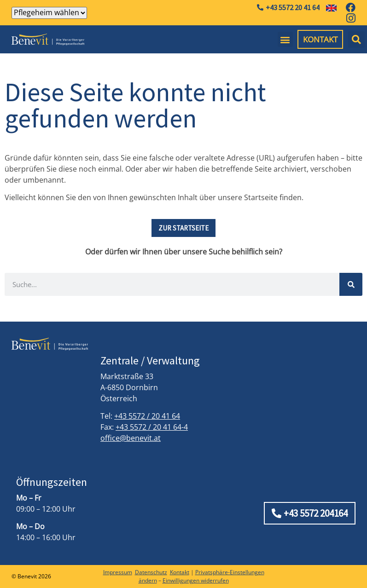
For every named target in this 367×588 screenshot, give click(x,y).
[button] (285, 39)
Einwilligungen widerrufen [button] (196, 580)
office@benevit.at (131, 438)
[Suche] (351, 284)
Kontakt (180, 572)
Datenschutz (151, 572)
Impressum (118, 572)
